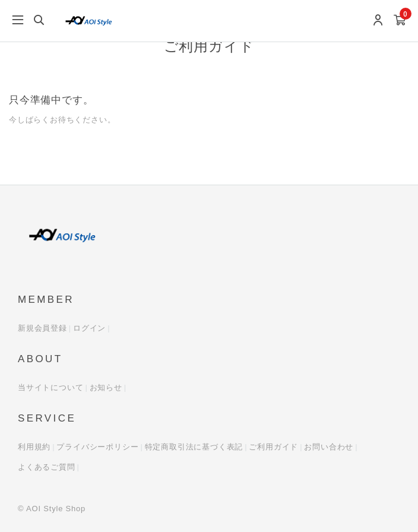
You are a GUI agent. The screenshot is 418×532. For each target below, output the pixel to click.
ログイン (89, 328)
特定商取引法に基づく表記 (194, 447)
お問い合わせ (329, 447)
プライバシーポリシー (97, 447)
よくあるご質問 (47, 467)
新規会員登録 (42, 328)
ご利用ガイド (273, 447)
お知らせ (106, 387)
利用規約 (34, 447)
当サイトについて (50, 387)
